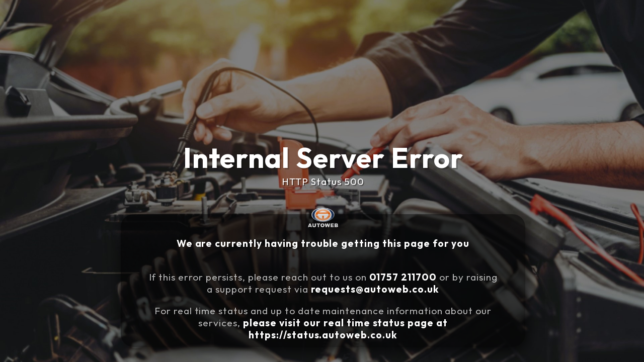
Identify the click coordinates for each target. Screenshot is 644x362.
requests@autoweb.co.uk (384, 285)
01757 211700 (407, 275)
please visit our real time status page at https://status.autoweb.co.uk (353, 318)
